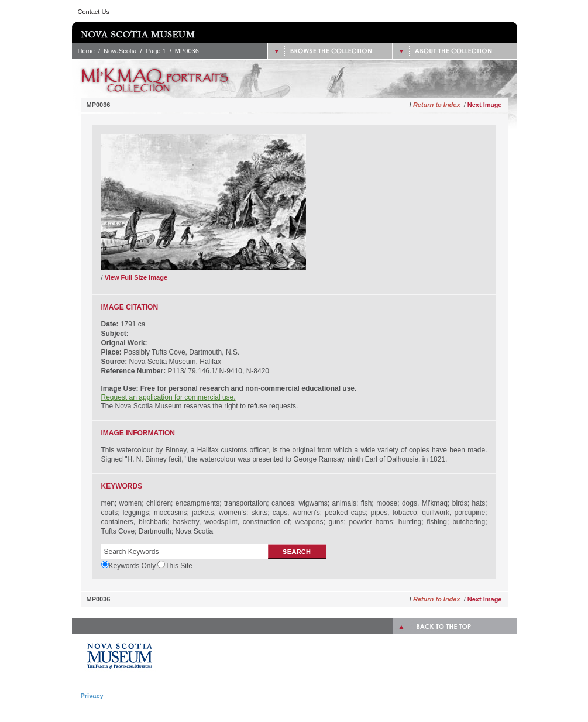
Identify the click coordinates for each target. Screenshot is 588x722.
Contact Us (94, 12)
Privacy (92, 696)
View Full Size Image (136, 277)
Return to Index (437, 105)
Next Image (485, 105)
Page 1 (156, 51)
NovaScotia (120, 51)
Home (86, 51)
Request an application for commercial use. (169, 397)
